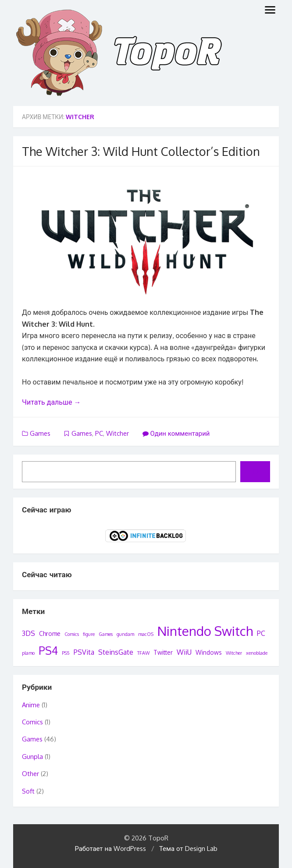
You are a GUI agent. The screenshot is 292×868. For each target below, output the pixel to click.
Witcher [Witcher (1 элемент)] (234, 653)
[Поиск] (255, 472)
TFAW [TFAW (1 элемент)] (143, 653)
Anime (31, 705)
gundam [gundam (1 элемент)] (125, 634)
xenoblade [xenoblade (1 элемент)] (257, 653)
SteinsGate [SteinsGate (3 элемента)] (116, 652)
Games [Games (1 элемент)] (106, 634)
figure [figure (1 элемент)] (89, 634)
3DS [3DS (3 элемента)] (28, 633)
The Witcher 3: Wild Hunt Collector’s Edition (141, 151)
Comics (32, 722)
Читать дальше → (51, 402)
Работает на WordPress (110, 849)
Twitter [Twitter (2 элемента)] (163, 652)
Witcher (118, 433)
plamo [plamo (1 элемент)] (28, 653)
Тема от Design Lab (188, 849)
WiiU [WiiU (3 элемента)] (184, 652)
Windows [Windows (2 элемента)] (209, 652)
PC (99, 433)
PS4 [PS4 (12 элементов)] (48, 650)
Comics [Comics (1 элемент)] (72, 634)
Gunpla (32, 757)
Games (40, 433)
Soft (28, 791)
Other (30, 774)
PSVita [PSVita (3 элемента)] (84, 652)
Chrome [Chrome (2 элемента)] (50, 633)
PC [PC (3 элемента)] (261, 633)
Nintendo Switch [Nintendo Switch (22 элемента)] (205, 631)
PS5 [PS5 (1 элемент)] (66, 653)
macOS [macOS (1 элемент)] (146, 634)
